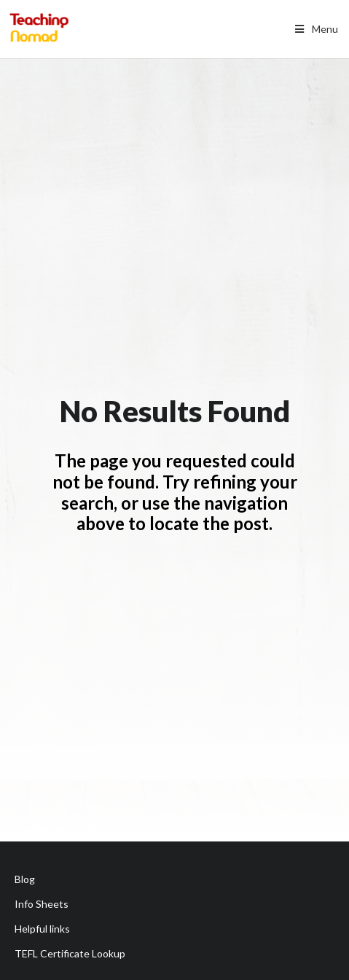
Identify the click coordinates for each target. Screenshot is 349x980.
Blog (25, 879)
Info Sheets (42, 904)
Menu (315, 29)
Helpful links (42, 929)
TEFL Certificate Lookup (70, 953)
